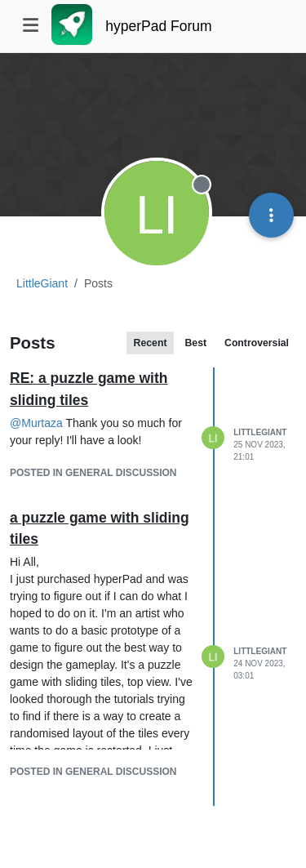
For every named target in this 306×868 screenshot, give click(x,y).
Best (195, 343)
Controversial (257, 343)
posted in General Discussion (93, 473)
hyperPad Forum (158, 26)
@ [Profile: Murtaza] (36, 423)
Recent (151, 343)
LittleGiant (260, 432)
